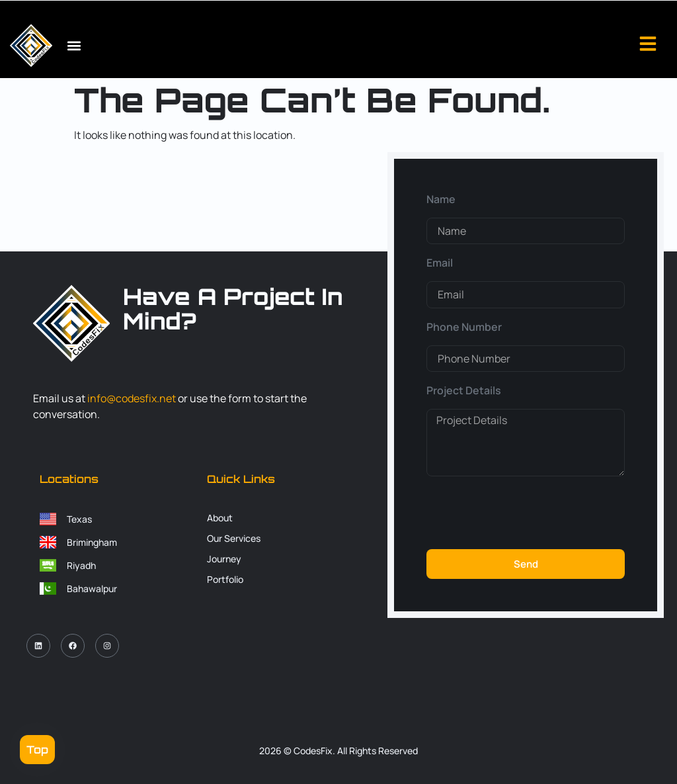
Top (37, 750)
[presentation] (527, 513)
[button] (74, 46)
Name (441, 199)
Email (440, 263)
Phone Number (464, 327)
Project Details (464, 390)
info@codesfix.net (132, 398)
